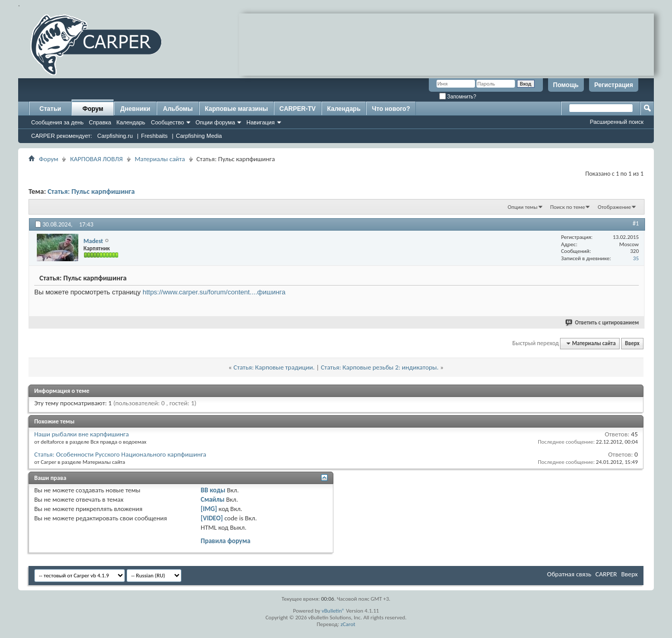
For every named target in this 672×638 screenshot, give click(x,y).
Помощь (566, 85)
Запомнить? (458, 97)
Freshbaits (154, 136)
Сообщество (167, 122)
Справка (100, 122)
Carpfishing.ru (115, 136)
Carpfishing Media (199, 136)
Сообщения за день (57, 122)
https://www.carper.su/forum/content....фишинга (214, 292)
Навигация (260, 122)
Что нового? (391, 109)
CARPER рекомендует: (62, 136)
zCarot (348, 624)
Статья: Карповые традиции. (274, 367)
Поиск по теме (568, 207)
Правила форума (226, 541)
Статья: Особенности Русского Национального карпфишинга (120, 454)
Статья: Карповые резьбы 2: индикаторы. (380, 367)
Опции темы (523, 207)
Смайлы (213, 499)
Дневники (135, 109)
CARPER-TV (298, 109)
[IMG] (209, 509)
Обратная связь (569, 574)
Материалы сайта (160, 159)
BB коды (213, 490)
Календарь (131, 122)
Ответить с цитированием (603, 323)
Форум (93, 109)
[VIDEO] (212, 518)
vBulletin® (333, 611)
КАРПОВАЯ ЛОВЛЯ (96, 159)
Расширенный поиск (617, 122)
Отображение (614, 207)
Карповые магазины (236, 109)
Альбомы (178, 109)
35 (636, 258)
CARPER (606, 574)
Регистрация (614, 85)
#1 (636, 223)
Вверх (632, 343)
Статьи (50, 109)
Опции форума (215, 122)
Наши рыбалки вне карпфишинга (82, 434)
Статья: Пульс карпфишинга (91, 192)
